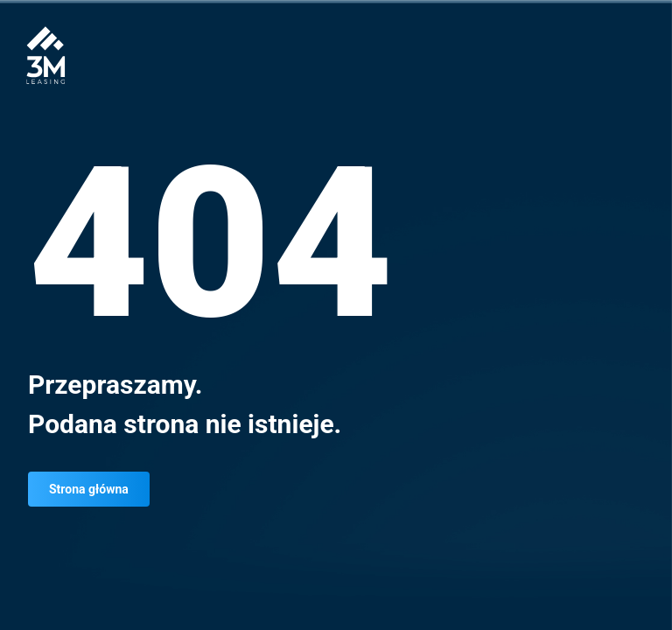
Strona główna (89, 489)
